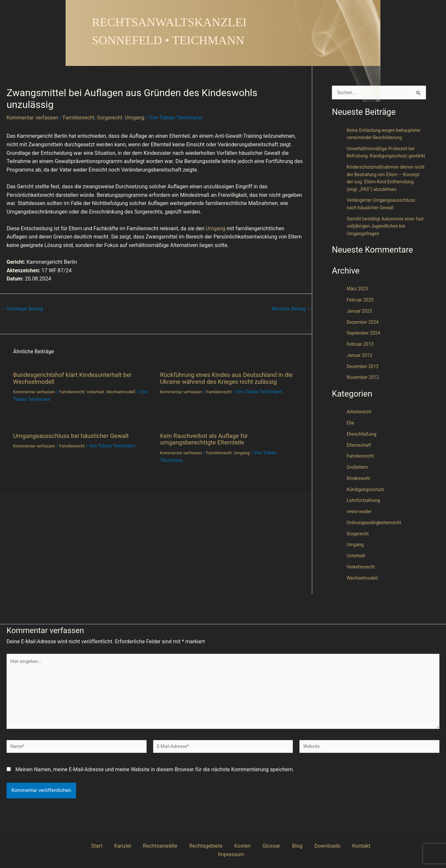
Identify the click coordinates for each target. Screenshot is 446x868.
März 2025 (358, 312)
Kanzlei (127, 846)
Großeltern (358, 490)
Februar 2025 (361, 323)
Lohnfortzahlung (365, 523)
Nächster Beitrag (290, 309)
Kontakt (319, 846)
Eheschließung (363, 457)
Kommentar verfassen (32, 118)
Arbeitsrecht (360, 435)
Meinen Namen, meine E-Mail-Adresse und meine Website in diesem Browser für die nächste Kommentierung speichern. (155, 769)
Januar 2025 (360, 334)
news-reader (360, 534)
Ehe (351, 446)
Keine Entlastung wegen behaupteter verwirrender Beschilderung (374, 138)
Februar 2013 (361, 367)
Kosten (227, 846)
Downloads (292, 846)
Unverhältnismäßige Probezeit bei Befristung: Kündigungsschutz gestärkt (383, 164)
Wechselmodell (128, 391)
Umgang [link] (215, 228)
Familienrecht (79, 118)
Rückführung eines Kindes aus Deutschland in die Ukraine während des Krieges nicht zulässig (228, 378)
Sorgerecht (110, 118)
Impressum (347, 846)
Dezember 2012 (364, 389)
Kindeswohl (359, 501)
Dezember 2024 (364, 345)
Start (107, 846)
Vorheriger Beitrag (23, 309)
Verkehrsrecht (362, 589)
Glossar (249, 846)
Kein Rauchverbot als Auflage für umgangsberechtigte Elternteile (207, 438)
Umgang (134, 118)
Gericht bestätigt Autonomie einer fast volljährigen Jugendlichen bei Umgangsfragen (383, 249)
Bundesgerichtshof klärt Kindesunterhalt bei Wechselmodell (77, 378)
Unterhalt (101, 391)
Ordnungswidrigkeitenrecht (376, 545)
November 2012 (364, 400)
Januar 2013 (360, 378)
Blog (269, 846)
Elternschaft (360, 468)
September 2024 (365, 356)
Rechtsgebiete (197, 846)
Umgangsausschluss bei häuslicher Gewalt (76, 435)
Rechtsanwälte (158, 846)
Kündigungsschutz (367, 512)
